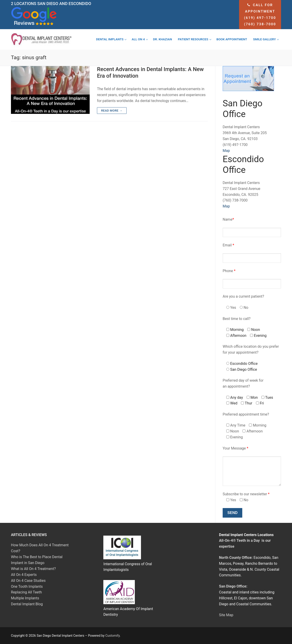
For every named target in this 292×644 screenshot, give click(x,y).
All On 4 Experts (24, 575)
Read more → (112, 111)
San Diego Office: (233, 586)
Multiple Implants (25, 598)
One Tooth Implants (27, 586)
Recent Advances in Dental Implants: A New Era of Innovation (150, 73)
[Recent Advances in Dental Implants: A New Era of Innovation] (50, 90)
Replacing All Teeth (26, 592)
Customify (113, 636)
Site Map (226, 615)
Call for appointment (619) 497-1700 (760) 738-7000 (260, 15)
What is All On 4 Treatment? (33, 569)
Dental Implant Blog (27, 604)
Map (226, 151)
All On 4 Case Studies (28, 581)
